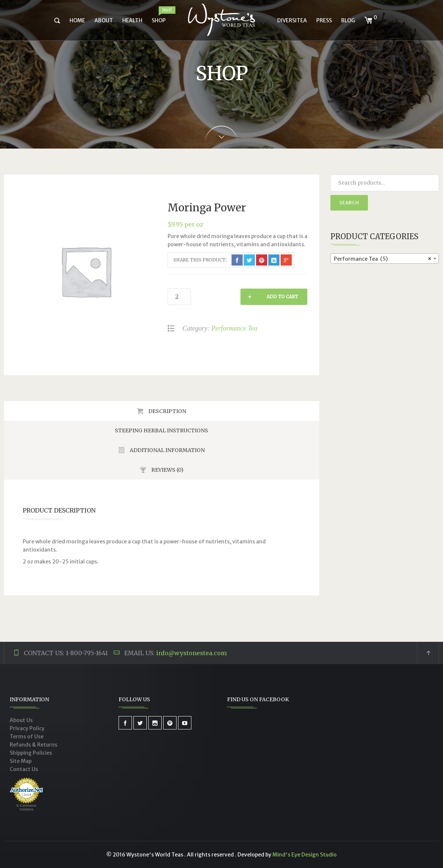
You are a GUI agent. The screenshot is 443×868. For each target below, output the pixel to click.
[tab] (162, 411)
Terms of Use (27, 737)
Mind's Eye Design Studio (305, 855)
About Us (21, 720)
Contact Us (24, 769)
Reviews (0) (167, 470)
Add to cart (233, 297)
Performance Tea (234, 328)
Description (167, 411)
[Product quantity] (179, 297)
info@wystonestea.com (191, 653)
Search (349, 203)
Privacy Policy (27, 728)
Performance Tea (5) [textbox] (383, 259)
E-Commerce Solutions (26, 807)
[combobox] (385, 259)
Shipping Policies (31, 753)
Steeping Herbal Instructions (161, 430)
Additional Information (167, 450)
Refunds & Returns (33, 745)
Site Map (21, 761)
